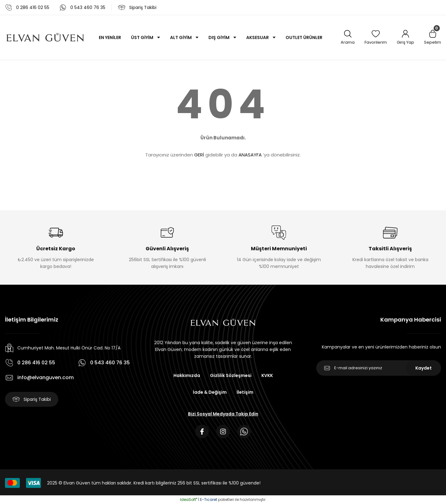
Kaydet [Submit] (424, 368)
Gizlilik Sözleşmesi (231, 375)
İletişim (245, 392)
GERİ (199, 155)
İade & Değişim (210, 392)
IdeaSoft (189, 500)
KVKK (267, 375)
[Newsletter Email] (379, 368)
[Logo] (45, 37)
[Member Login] (405, 38)
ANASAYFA (250, 155)
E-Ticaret (209, 500)
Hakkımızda (187, 375)
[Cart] (433, 38)
